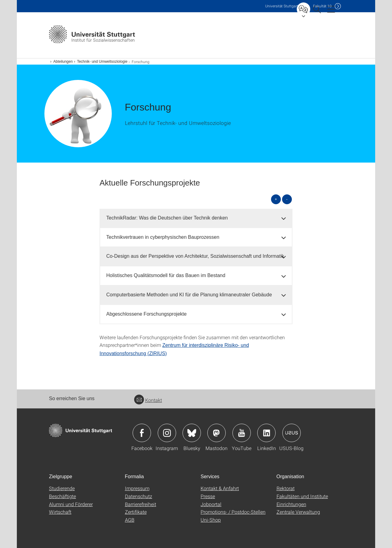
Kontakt (148, 400)
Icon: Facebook (142, 433)
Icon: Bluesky (192, 433)
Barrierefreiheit (141, 504)
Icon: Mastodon (217, 433)
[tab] (196, 218)
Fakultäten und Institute (302, 496)
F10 (322, 6)
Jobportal (211, 504)
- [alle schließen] (287, 199)
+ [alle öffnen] (276, 199)
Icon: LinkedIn (266, 433)
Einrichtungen (291, 504)
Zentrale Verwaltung (298, 512)
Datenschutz (139, 496)
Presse (208, 496)
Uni (282, 6)
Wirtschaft (60, 512)
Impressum (137, 488)
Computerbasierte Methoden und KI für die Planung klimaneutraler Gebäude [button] (189, 295)
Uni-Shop (211, 520)
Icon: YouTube (242, 433)
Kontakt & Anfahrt (220, 488)
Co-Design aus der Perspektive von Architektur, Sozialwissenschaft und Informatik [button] (195, 256)
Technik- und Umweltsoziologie (102, 62)
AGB (130, 520)
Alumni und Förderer (71, 504)
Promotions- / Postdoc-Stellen (233, 512)
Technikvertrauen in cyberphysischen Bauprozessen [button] (163, 237)
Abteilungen (63, 62)
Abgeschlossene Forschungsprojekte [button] (146, 314)
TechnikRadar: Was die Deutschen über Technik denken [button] (167, 218)
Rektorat (286, 488)
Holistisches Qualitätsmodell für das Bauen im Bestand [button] (166, 275)
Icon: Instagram (167, 433)
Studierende (62, 488)
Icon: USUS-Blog (292, 433)
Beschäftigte (62, 496)
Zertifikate (136, 512)
